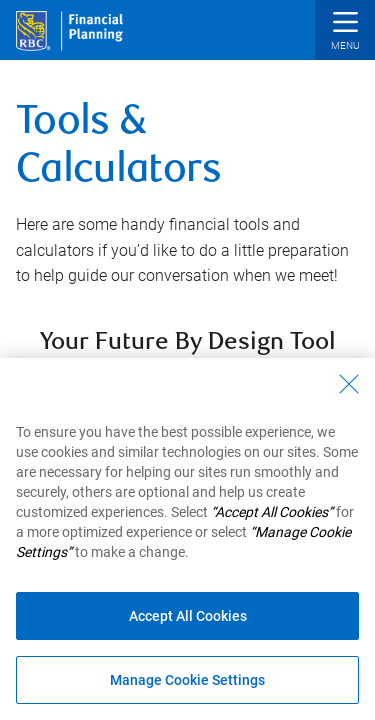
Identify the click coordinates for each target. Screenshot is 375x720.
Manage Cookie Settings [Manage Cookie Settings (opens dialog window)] (187, 680)
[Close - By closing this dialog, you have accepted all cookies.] (349, 384)
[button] (345, 32)
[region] (187, 539)
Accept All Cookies (188, 616)
